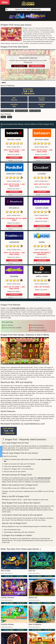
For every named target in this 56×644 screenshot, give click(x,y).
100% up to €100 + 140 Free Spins (14, 185)
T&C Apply (11, 160)
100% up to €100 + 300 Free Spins (14, 254)
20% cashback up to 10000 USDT (14, 219)
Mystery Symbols (7, 111)
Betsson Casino (42, 140)
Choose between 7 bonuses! (42, 254)
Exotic (3, 117)
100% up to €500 (42, 287)
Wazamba (14, 276)
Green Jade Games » (7, 573)
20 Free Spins (42, 218)
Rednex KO (33, 598)
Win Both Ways (35, 111)
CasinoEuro (14, 242)
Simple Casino (42, 276)
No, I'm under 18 (19, 66)
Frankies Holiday (7, 624)
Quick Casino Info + (14, 147)
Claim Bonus (14, 158)
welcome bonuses (44, 478)
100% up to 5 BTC (42, 184)
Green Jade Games (23, 25)
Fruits (10, 117)
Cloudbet (42, 174)
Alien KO (32, 571)
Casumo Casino (42, 208)
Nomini (42, 242)
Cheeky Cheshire (8, 598)
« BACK (3, 83)
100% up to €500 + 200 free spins (14, 288)
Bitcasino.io (14, 208)
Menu (5, 2)
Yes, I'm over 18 (37, 66)
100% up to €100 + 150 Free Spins (14, 151)
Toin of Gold (6, 571)
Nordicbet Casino (14, 174)
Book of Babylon (35, 624)
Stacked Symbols (21, 111)
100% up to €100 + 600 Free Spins (42, 151)
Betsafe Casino (14, 140)
